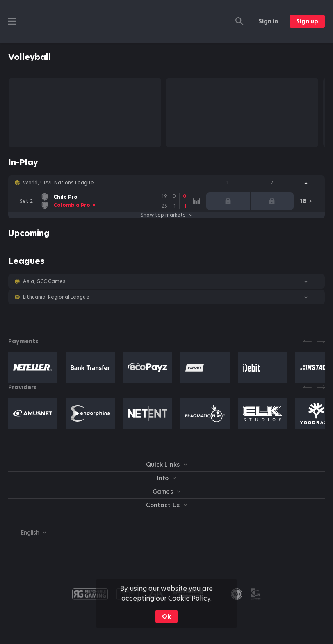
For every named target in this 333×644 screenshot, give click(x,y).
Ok (166, 617)
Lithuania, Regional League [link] (56, 297)
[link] (104, 201)
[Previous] (308, 341)
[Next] (321, 341)
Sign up (307, 21)
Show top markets (166, 215)
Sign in (268, 21)
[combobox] (27, 533)
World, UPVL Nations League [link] (58, 183)
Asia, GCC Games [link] (44, 281)
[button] (166, 183)
